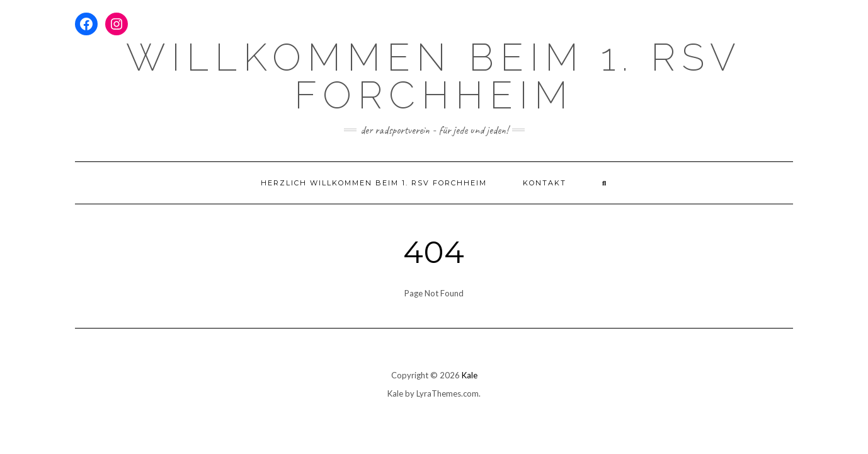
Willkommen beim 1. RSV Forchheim (434, 76)
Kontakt (545, 183)
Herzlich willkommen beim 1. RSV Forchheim (374, 183)
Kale (470, 375)
